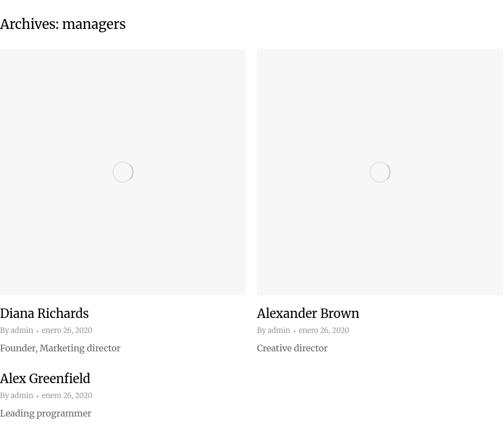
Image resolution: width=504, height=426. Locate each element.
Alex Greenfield (45, 379)
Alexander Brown (308, 314)
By (17, 331)
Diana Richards (45, 314)
